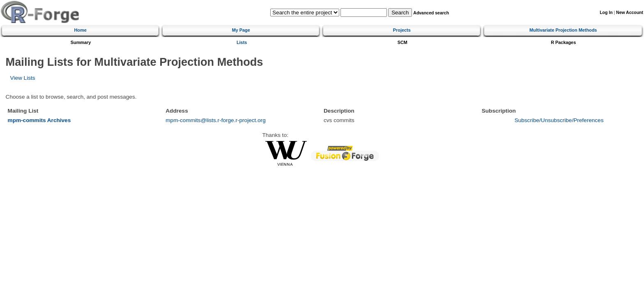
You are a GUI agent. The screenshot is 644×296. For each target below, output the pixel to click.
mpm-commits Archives (39, 120)
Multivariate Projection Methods (563, 30)
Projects (402, 30)
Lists (242, 42)
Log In (606, 13)
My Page (241, 30)
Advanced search (431, 13)
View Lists (23, 78)
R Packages (563, 42)
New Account (630, 13)
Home (80, 30)
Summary (81, 42)
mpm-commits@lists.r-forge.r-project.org (215, 120)
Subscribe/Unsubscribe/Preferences (559, 120)
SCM (402, 42)
